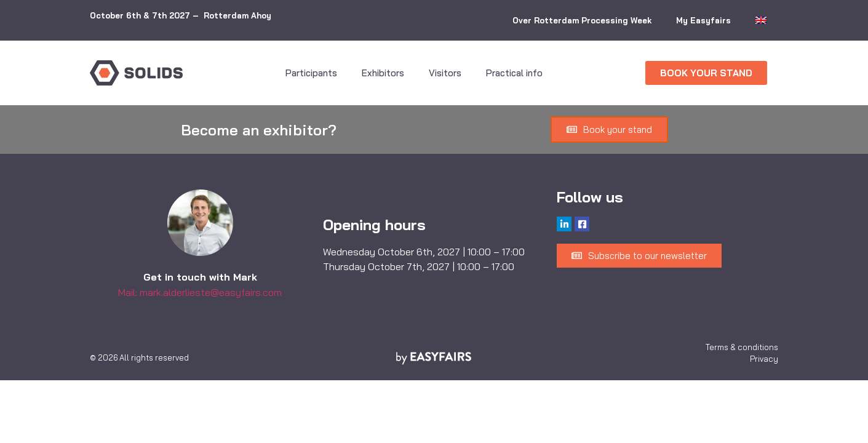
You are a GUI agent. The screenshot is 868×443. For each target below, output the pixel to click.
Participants (311, 73)
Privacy (764, 359)
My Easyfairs (703, 20)
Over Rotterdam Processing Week (582, 20)
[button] (706, 73)
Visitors (445, 73)
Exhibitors (383, 73)
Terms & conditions (742, 347)
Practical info (514, 73)
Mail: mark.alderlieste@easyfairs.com (200, 292)
